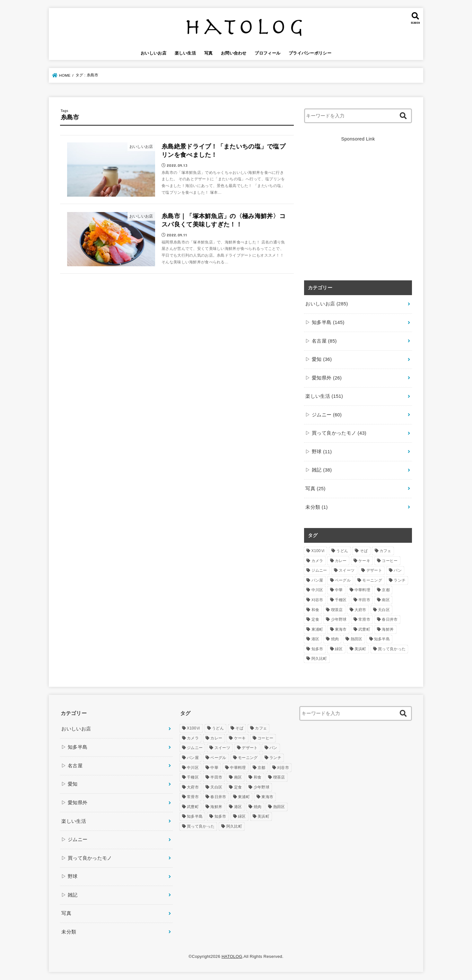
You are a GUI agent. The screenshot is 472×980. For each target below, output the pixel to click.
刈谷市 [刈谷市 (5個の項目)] (317, 600)
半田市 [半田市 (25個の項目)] (364, 600)
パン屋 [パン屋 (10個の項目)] (317, 580)
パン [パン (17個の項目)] (398, 570)
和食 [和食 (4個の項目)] (315, 610)
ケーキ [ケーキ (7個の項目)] (364, 561)
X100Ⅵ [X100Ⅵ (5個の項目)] (318, 551)
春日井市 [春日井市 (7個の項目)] (390, 619)
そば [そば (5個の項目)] (364, 551)
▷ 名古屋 (321, 341)
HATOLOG (232, 956)
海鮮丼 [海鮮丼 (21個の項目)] (388, 629)
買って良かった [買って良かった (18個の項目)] (392, 649)
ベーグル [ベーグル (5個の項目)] (343, 580)
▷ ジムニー (323, 415)
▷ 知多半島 (325, 322)
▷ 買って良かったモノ (336, 433)
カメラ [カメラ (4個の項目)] (317, 561)
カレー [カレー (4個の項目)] (341, 561)
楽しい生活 (185, 53)
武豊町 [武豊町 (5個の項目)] (364, 629)
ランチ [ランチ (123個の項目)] (400, 580)
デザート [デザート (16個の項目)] (374, 570)
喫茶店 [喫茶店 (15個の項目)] (337, 610)
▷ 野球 (319, 452)
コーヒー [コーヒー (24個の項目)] (390, 561)
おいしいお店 (153, 53)
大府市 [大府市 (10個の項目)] (360, 610)
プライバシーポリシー (310, 53)
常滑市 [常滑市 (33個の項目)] (364, 619)
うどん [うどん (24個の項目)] (342, 551)
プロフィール (267, 53)
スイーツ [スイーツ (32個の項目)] (347, 570)
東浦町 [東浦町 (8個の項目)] (317, 629)
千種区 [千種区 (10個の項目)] (341, 600)
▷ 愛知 (319, 359)
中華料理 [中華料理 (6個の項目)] (362, 590)
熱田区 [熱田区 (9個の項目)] (357, 639)
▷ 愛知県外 (323, 378)
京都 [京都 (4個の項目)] (386, 590)
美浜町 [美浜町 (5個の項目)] (360, 649)
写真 (209, 53)
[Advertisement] (358, 215)
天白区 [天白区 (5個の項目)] (384, 610)
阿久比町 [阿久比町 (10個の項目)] (319, 659)
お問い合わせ (234, 53)
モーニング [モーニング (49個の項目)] (372, 580)
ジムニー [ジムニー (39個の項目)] (319, 570)
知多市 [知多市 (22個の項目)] (317, 649)
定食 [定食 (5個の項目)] (315, 619)
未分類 (316, 507)
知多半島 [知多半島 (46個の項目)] (382, 639)
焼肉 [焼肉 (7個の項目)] (335, 639)
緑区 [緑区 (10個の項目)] (339, 649)
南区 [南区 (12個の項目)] (386, 600)
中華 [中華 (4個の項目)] (339, 590)
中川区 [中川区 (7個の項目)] (317, 590)
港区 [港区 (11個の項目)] (315, 639)
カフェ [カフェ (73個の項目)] (385, 551)
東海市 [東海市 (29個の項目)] (341, 629)
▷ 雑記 (319, 470)
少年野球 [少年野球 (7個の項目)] (339, 619)
